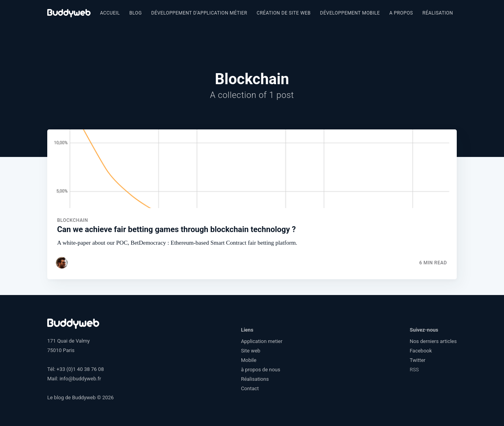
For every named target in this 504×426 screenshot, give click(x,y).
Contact (250, 388)
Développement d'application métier (199, 13)
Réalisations (439, 13)
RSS (414, 370)
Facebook (421, 351)
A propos (401, 13)
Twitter (417, 360)
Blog (135, 13)
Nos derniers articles (433, 341)
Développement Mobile (350, 13)
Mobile (249, 360)
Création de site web (284, 13)
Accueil (110, 13)
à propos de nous (261, 370)
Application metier (262, 341)
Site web (251, 351)
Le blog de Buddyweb (71, 397)
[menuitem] (110, 13)
